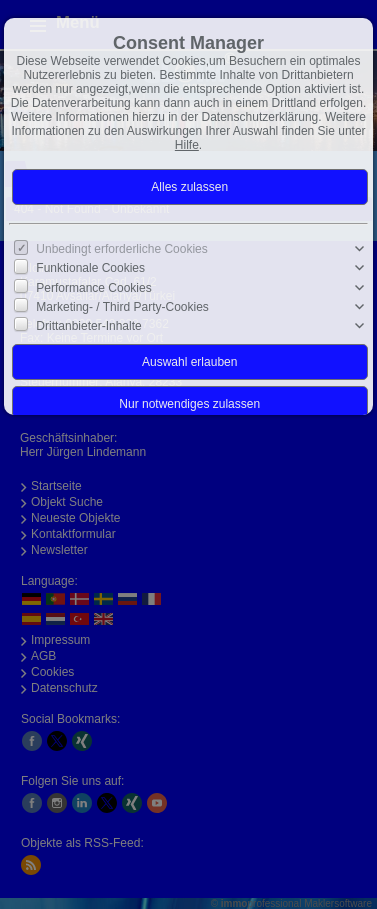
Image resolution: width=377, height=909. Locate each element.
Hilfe (187, 145)
